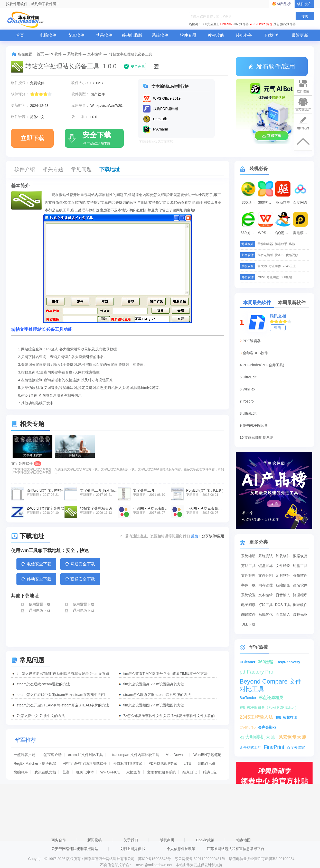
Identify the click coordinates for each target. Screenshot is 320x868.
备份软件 (300, 575)
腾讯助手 (281, 244)
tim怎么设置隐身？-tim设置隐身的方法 (154, 684)
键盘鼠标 (266, 566)
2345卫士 (289, 266)
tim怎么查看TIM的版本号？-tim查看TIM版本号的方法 (165, 674)
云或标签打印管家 (128, 763)
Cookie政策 (205, 840)
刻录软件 (300, 605)
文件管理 (248, 575)
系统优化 (266, 614)
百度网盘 (300, 202)
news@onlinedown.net (154, 865)
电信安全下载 (36, 564)
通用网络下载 (35, 610)
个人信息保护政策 (181, 849)
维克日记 (190, 772)
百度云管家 (296, 748)
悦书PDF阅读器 (255, 425)
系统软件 (160, 35)
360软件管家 (266, 202)
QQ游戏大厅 (284, 233)
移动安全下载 (36, 580)
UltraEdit (250, 377)
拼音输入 (283, 595)
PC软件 (56, 54)
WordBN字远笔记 (207, 755)
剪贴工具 (248, 566)
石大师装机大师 (258, 737)
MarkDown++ (176, 755)
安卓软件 (76, 35)
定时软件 (283, 575)
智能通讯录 (206, 763)
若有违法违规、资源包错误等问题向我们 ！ (163, 536)
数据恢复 (300, 556)
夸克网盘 (273, 277)
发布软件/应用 (272, 66)
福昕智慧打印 (286, 717)
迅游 (292, 244)
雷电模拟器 (301, 233)
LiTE (187, 763)
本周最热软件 (257, 303)
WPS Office (258, 24)
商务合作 (59, 840)
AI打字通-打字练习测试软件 (85, 763)
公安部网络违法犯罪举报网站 (75, 849)
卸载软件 (283, 556)
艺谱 (66, 772)
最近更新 (300, 35)
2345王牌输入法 (256, 717)
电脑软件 (48, 35)
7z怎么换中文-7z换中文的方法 (41, 716)
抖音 (269, 24)
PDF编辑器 (252, 341)
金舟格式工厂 (250, 748)
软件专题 (188, 35)
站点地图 (243, 840)
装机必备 (244, 35)
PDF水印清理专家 (163, 763)
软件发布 (304, 4)
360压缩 (286, 277)
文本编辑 (95, 54)
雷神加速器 (265, 244)
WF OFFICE (110, 772)
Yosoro (248, 401)
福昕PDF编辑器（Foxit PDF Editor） (269, 707)
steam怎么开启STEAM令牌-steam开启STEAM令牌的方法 (63, 705)
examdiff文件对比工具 (86, 755)
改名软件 (300, 585)
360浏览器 (241, 24)
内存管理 (266, 585)
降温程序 (300, 595)
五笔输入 (283, 614)
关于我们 (131, 840)
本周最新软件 (292, 303)
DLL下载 (248, 624)
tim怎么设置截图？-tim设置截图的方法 (154, 705)
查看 (278, 328)
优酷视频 (292, 255)
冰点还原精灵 (271, 698)
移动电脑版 (132, 35)
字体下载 (248, 585)
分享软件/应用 (213, 536)
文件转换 (283, 566)
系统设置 (248, 595)
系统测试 (266, 556)
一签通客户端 (24, 755)
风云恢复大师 (292, 737)
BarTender (248, 698)
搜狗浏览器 (288, 24)
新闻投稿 (95, 840)
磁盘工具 (300, 566)
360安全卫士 (211, 24)
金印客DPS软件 (255, 353)
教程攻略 (216, 35)
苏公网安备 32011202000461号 (200, 859)
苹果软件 (104, 35)
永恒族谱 (134, 772)
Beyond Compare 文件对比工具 (271, 682)
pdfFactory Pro (256, 672)
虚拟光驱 (300, 614)
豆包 (276, 24)
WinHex (249, 389)
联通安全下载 (80, 580)
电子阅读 (248, 605)
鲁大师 (262, 266)
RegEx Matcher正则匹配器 (35, 763)
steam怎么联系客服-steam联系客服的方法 (157, 695)
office (261, 277)
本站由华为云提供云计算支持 (199, 865)
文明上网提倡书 (132, 849)
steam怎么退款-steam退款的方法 (43, 684)
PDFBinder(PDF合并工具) (263, 365)
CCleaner (247, 662)
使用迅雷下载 (35, 604)
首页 (20, 35)
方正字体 (275, 266)
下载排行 (272, 35)
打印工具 (266, 605)
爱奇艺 (279, 255)
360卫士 (248, 202)
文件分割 (266, 575)
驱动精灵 (283, 202)
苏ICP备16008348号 (155, 859)
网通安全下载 (80, 564)
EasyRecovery (288, 662)
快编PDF (21, 772)
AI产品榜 (284, 4)
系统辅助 (248, 556)
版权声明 (167, 840)
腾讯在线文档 (45, 772)
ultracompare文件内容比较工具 (134, 755)
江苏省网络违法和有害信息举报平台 (236, 849)
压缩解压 (283, 585)
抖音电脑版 (265, 255)
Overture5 (248, 727)
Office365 (227, 24)
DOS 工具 (283, 605)
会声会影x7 (267, 727)
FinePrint (274, 747)
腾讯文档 (278, 316)
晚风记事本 (85, 772)
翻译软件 (248, 614)
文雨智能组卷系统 (162, 772)
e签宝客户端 (52, 755)
